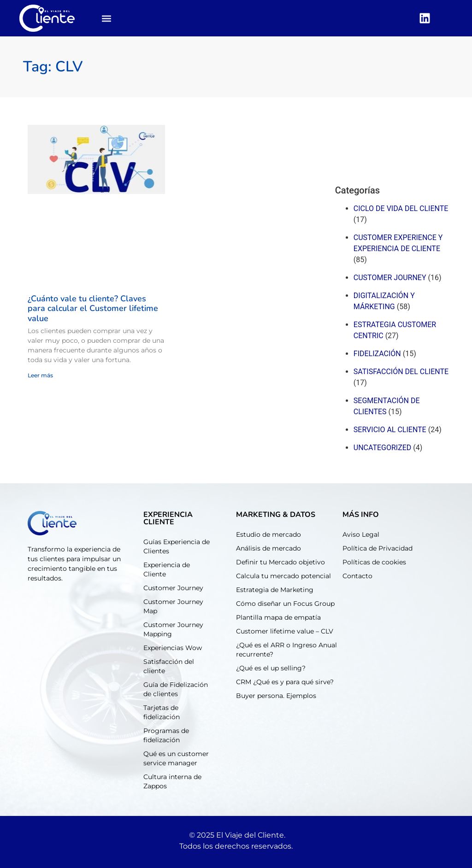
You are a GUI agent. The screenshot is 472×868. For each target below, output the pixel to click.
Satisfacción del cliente (401, 372)
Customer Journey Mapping (173, 629)
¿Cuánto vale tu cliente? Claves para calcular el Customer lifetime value (93, 308)
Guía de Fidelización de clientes (176, 689)
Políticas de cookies (374, 562)
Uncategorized (383, 448)
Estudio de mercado (268, 534)
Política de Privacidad (378, 548)
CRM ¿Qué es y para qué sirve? (285, 682)
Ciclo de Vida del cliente (401, 208)
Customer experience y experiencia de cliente (398, 243)
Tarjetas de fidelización (162, 712)
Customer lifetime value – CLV (285, 631)
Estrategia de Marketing (275, 590)
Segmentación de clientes (387, 406)
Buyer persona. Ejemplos (276, 696)
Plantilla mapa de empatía (278, 617)
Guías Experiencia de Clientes (177, 546)
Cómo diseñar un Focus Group (285, 604)
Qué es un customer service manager (176, 758)
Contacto (357, 576)
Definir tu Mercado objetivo (280, 562)
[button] (107, 18)
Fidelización (377, 354)
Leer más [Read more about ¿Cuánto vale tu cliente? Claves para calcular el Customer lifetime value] (40, 375)
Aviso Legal (361, 534)
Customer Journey (173, 588)
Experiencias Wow (173, 648)
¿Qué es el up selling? (271, 668)
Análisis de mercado (268, 548)
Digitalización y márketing (384, 301)
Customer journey (390, 278)
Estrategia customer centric (395, 330)
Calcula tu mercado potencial (283, 576)
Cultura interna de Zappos (172, 781)
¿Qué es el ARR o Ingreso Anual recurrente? (286, 650)
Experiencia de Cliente (167, 569)
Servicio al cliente (390, 430)
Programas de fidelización (166, 735)
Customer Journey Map (173, 606)
